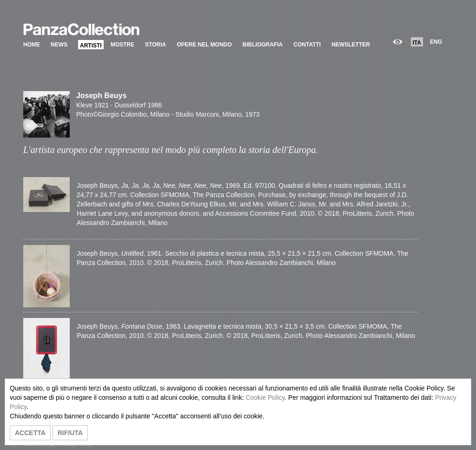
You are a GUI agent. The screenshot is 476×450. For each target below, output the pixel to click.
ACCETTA (30, 433)
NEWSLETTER (351, 45)
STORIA (155, 45)
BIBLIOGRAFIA (263, 45)
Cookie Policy (265, 397)
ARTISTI (91, 46)
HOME (32, 45)
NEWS (59, 45)
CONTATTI (307, 45)
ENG (436, 42)
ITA (417, 43)
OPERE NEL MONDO (204, 45)
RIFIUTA (70, 433)
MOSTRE (122, 45)
